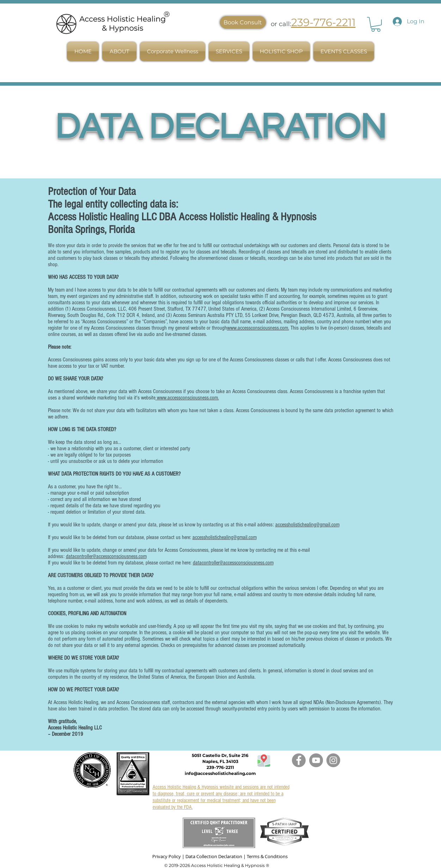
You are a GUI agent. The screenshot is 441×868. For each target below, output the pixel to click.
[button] (119, 51)
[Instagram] (333, 760)
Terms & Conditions (267, 856)
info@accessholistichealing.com (220, 773)
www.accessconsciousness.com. (258, 328)
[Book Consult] (243, 22)
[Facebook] (299, 760)
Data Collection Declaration (214, 856)
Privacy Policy (167, 856)
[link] (376, 24)
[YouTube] (316, 760)
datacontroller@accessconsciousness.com (106, 556)
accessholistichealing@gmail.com (307, 525)
